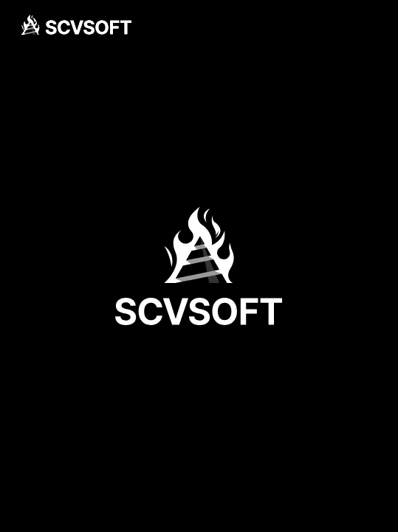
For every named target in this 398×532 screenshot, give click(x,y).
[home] (76, 25)
